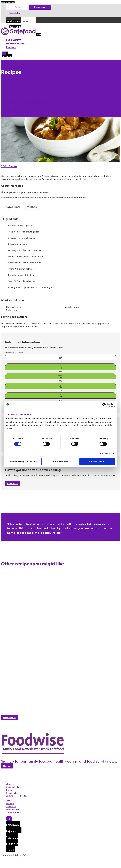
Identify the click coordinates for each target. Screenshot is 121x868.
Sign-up (7, 766)
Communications (14, 787)
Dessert (14, 100)
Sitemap (10, 804)
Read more (12, 484)
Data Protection (13, 812)
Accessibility (15, 13)
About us (10, 784)
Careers (10, 790)
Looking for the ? (17, 796)
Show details (104, 453)
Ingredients (12, 207)
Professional (40, 7)
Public (17, 7)
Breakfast (15, 88)
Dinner (13, 94)
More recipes (9, 718)
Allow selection (60, 461)
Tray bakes (15, 82)
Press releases (13, 809)
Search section (17, 103)
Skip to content (8, 2)
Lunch (13, 91)
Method (32, 207)
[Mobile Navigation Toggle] (4, 54)
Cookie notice (12, 793)
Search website (13, 21)
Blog (8, 801)
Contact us (11, 806)
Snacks (13, 97)
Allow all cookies (97, 461)
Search (5, 77)
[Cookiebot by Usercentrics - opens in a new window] (104, 405)
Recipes (11, 47)
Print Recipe (9, 166)
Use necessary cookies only (24, 461)
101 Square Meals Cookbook (23, 85)
